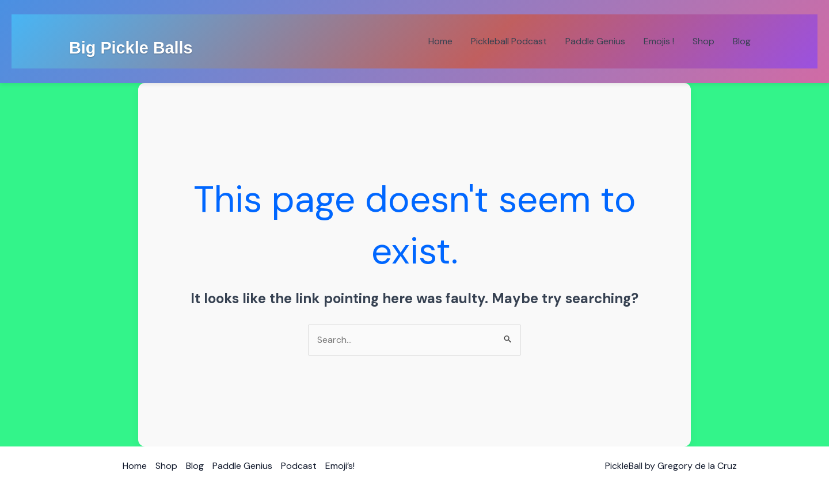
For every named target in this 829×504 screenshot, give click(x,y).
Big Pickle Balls (131, 48)
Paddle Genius (595, 41)
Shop (703, 41)
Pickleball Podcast (509, 41)
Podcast (299, 466)
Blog (742, 41)
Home (440, 41)
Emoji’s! (340, 466)
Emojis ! (659, 41)
